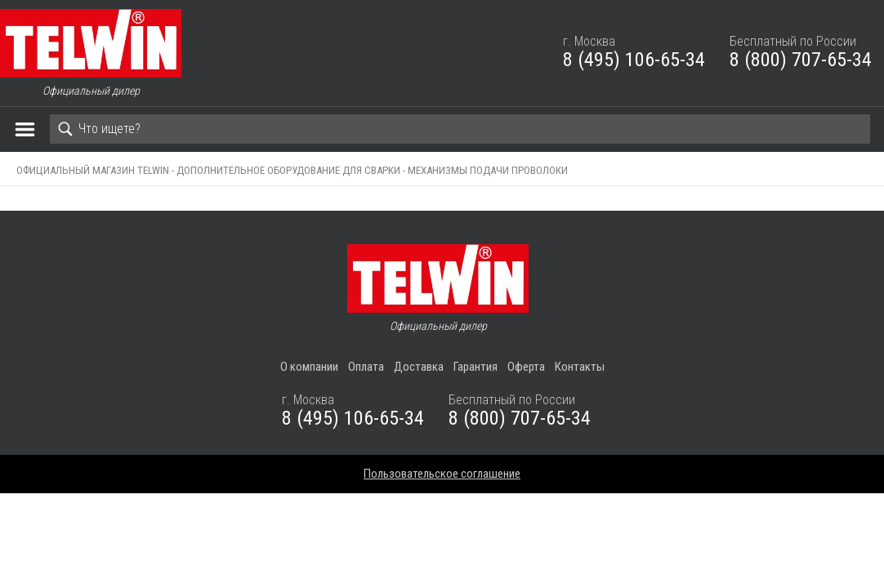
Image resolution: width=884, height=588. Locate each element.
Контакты (580, 367)
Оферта (526, 367)
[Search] (460, 129)
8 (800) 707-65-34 (801, 60)
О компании (309, 367)
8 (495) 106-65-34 (634, 60)
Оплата (366, 367)
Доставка (419, 367)
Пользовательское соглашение (442, 474)
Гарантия (475, 367)
